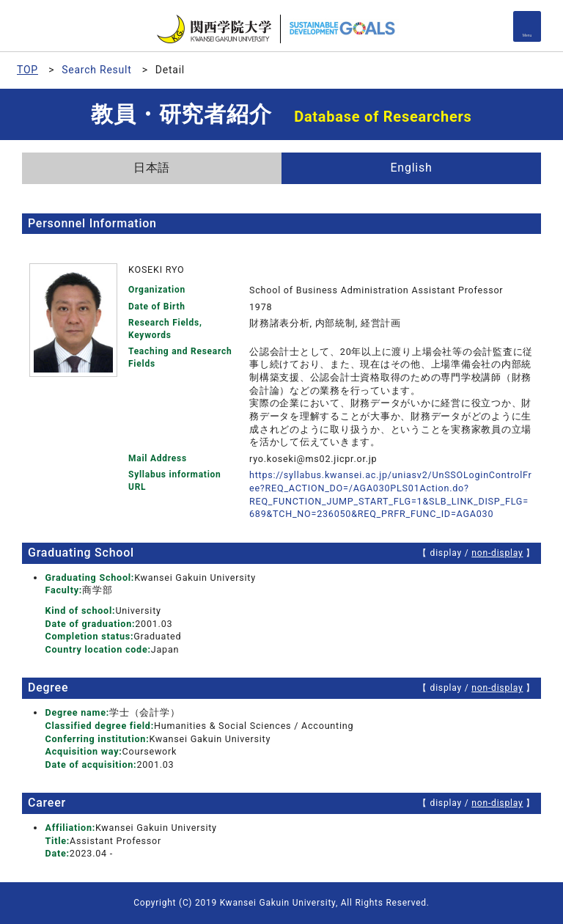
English (411, 168)
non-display (497, 553)
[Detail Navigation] (527, 26)
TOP (27, 70)
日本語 (152, 168)
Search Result (96, 70)
